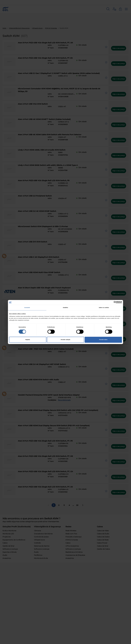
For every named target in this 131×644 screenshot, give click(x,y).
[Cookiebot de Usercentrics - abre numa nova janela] (111, 302)
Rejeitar (28, 340)
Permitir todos (103, 340)
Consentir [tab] (27, 308)
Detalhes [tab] (65, 308)
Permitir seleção (65, 340)
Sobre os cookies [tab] (104, 308)
